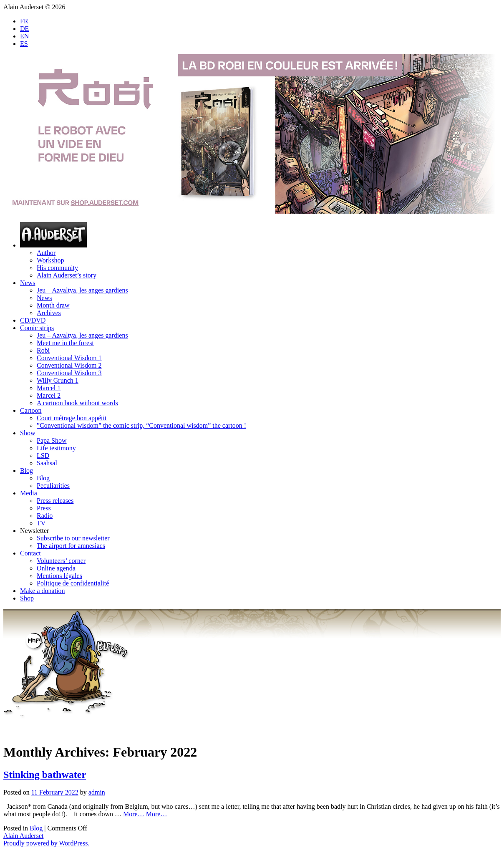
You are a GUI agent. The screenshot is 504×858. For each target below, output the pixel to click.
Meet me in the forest (65, 343)
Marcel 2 (49, 395)
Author (46, 253)
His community (57, 268)
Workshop (50, 260)
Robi (43, 350)
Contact (30, 553)
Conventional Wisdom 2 (69, 365)
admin (97, 792)
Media (29, 493)
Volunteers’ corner (61, 561)
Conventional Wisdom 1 (69, 358)
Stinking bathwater (45, 775)
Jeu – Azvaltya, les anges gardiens (82, 290)
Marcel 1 (49, 388)
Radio (45, 516)
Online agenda (56, 568)
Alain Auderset (23, 836)
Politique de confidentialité (73, 583)
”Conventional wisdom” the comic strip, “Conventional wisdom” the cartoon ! (141, 425)
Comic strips (37, 328)
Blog (26, 471)
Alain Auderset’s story (67, 275)
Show (28, 433)
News (28, 283)
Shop (27, 598)
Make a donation (43, 591)
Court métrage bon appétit (72, 418)
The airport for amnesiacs (71, 546)
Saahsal (47, 463)
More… (134, 814)
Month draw (53, 305)
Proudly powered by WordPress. (46, 843)
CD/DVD (33, 320)
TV (41, 523)
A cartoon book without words (77, 403)
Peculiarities (53, 486)
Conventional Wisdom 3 (69, 373)
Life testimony (56, 448)
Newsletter (34, 531)
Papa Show (52, 440)
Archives (49, 313)
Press (44, 508)
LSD (43, 455)
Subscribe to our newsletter (73, 538)
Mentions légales (59, 576)
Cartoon (31, 410)
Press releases (55, 501)
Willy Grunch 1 (58, 380)
